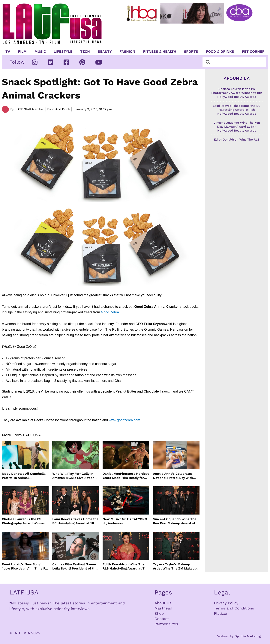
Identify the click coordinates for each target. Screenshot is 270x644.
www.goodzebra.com (125, 420)
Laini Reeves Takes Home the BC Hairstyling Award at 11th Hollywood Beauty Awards (75, 521)
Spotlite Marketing (248, 636)
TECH (85, 52)
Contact (162, 619)
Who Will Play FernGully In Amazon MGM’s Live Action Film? (73, 476)
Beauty (105, 52)
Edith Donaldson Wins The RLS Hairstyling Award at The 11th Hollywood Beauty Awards (126, 566)
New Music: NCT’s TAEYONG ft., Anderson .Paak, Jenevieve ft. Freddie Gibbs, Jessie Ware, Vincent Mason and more (125, 521)
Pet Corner (253, 52)
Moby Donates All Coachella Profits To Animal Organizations (24, 476)
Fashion (127, 52)
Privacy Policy (226, 603)
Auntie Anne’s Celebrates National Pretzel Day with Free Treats (173, 476)
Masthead (163, 608)
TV (8, 52)
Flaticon (221, 613)
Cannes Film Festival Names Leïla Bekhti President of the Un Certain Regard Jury (75, 566)
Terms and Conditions (234, 608)
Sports (191, 52)
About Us (163, 603)
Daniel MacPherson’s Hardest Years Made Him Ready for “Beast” (126, 476)
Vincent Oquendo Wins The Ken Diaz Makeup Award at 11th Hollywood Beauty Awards (175, 521)
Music (40, 52)
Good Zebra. (110, 312)
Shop (159, 613)
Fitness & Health (160, 52)
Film (22, 52)
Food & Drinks (220, 52)
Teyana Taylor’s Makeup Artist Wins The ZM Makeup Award (175, 566)
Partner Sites (166, 624)
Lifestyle (63, 52)
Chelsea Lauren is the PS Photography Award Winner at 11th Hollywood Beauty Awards (23, 521)
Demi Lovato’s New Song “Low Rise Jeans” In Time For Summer (25, 566)
